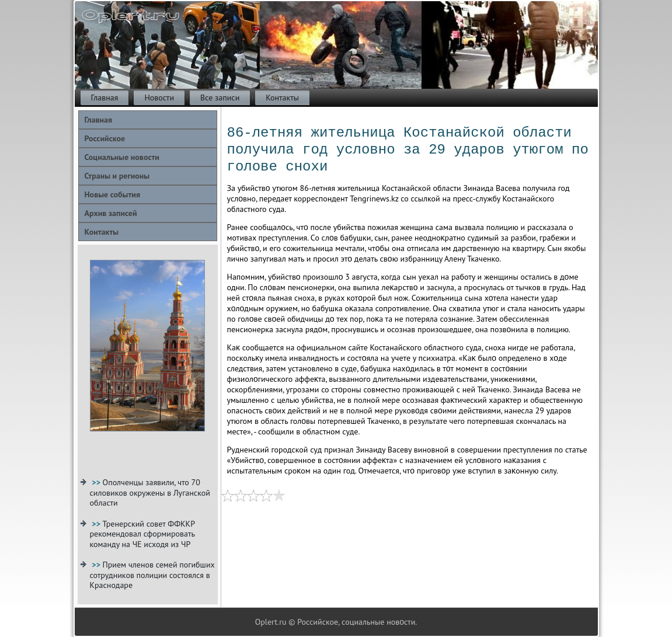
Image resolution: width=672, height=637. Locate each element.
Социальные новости (122, 157)
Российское (105, 138)
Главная (105, 98)
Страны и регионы (117, 176)
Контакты (282, 98)
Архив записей (111, 213)
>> (97, 482)
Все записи (220, 98)
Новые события (112, 194)
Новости (159, 98)
